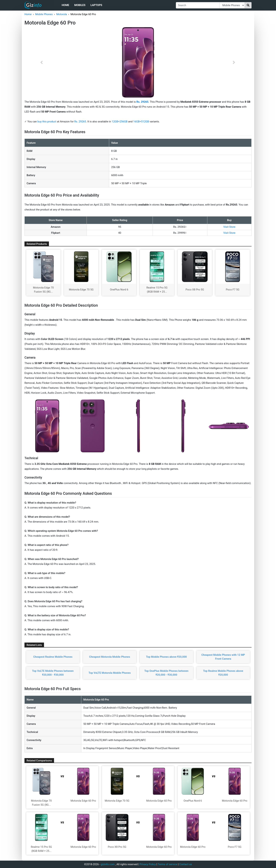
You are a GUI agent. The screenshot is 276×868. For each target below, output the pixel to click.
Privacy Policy (148, 864)
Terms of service (167, 864)
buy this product (47, 122)
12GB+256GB (120, 122)
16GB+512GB (142, 122)
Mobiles (80, 5)
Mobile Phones (44, 14)
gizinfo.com (108, 864)
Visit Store (229, 227)
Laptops (96, 5)
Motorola (62, 14)
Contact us (186, 864)
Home (65, 5)
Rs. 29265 (80, 122)
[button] (42, 62)
